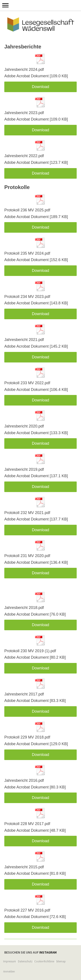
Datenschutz (25, 961)
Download (40, 87)
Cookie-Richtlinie (44, 961)
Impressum (10, 961)
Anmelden (9, 971)
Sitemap (61, 961)
